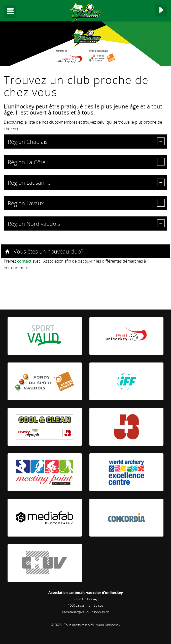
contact (24, 261)
